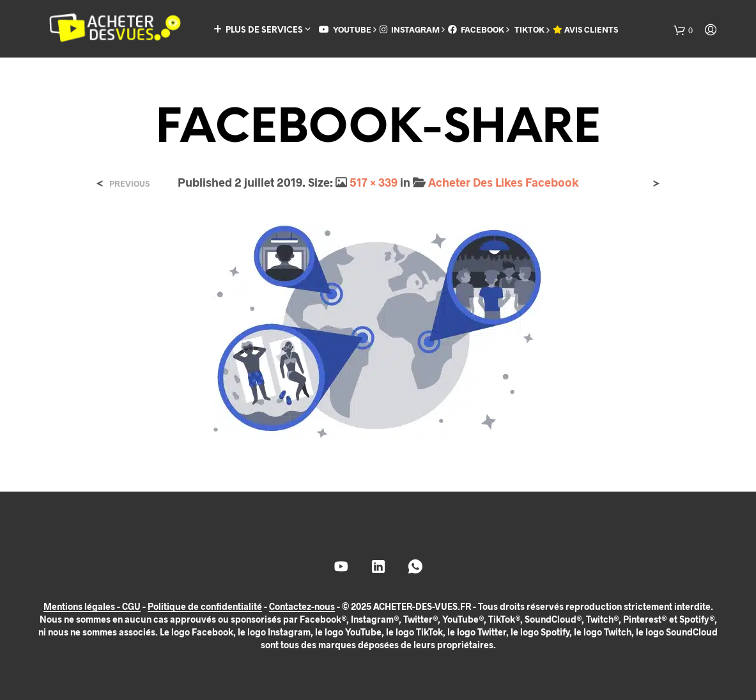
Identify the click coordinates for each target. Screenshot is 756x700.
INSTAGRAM (410, 29)
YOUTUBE (345, 29)
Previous (129, 184)
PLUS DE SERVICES (258, 30)
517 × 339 (374, 182)
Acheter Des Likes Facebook (503, 182)
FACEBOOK (476, 29)
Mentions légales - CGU (92, 607)
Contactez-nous (302, 607)
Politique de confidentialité (205, 607)
